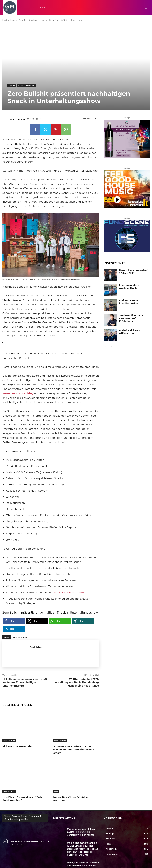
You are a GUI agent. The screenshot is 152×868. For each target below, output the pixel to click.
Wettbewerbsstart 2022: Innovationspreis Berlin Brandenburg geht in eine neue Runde (76, 682)
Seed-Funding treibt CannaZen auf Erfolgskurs (133, 316)
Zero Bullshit (21, 637)
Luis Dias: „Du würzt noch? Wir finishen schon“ (22, 795)
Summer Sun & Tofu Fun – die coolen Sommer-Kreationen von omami (76, 748)
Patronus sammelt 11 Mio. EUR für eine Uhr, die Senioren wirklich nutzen (82, 827)
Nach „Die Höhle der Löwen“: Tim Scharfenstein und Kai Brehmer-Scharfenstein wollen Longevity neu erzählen (83, 857)
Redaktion (19, 119)
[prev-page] (106, 347)
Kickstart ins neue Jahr (17, 746)
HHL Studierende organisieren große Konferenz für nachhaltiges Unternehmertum (25, 682)
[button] (146, 8)
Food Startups (27, 86)
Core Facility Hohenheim (68, 593)
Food (13, 20)
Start (5, 20)
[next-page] (111, 347)
